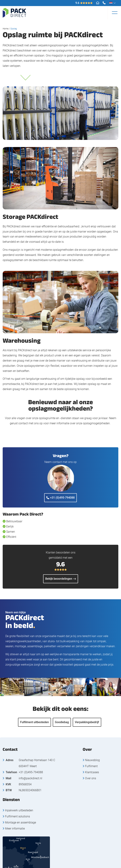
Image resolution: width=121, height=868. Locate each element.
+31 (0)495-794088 (60, 498)
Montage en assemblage (20, 822)
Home (6, 29)
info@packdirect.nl (30, 778)
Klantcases (92, 772)
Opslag (14, 29)
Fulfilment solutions (17, 816)
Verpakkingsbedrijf (87, 722)
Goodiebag (62, 722)
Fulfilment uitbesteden (34, 722)
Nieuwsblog (92, 760)
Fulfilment (91, 766)
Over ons (91, 778)
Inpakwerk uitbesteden (19, 810)
